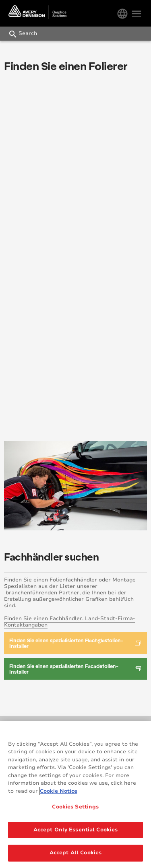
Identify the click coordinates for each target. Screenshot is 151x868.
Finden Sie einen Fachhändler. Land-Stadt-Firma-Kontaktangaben (70, 622)
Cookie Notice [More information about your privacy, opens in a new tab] (59, 791)
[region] (75, 795)
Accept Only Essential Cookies (76, 830)
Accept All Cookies (75, 853)
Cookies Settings (75, 807)
